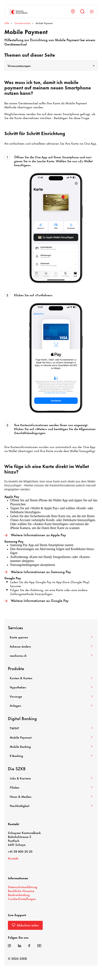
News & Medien (51, 796)
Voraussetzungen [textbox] (19, 65)
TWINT (51, 728)
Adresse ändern (51, 646)
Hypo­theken (51, 687)
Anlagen (51, 705)
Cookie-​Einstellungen (22, 899)
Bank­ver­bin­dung (19, 895)
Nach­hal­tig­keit (51, 806)
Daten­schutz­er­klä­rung (23, 887)
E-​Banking (51, 756)
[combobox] (51, 65)
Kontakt (13, 858)
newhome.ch (51, 655)
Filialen (51, 787)
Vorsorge (51, 696)
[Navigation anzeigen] (92, 12)
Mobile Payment (51, 737)
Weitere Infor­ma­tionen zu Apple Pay (35, 535)
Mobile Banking (51, 746)
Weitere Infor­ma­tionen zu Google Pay (37, 601)
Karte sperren (51, 637)
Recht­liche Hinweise (21, 891)
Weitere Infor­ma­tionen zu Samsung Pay (38, 572)
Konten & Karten (51, 678)
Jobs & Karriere (51, 778)
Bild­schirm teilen (25, 925)
